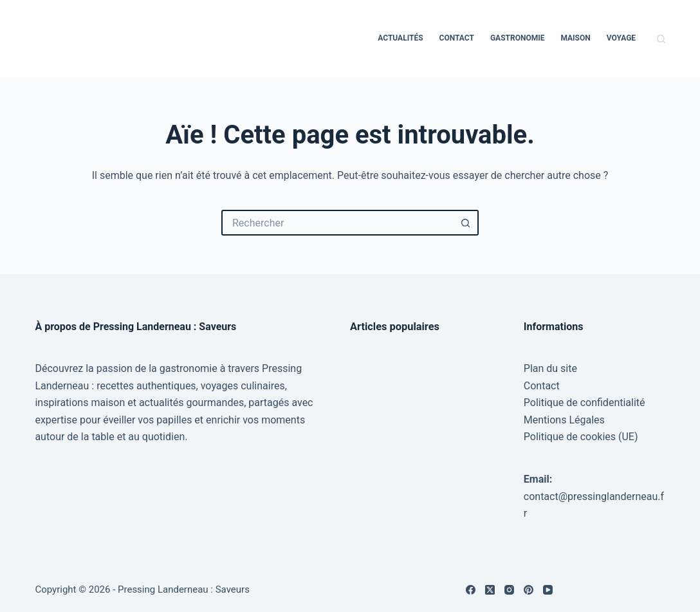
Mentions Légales (564, 420)
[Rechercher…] (337, 223)
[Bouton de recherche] (466, 223)
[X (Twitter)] (490, 590)
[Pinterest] (529, 590)
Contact (457, 38)
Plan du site (550, 368)
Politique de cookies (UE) (581, 437)
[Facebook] (471, 590)
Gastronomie (518, 38)
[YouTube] (548, 590)
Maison (575, 38)
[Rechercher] (661, 39)
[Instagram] (509, 590)
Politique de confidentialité (585, 403)
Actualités (400, 38)
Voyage (621, 38)
